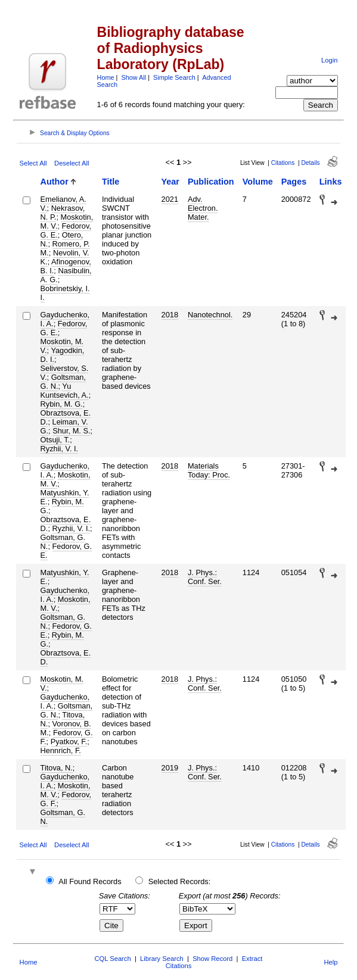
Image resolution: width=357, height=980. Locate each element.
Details (310, 163)
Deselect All (72, 163)
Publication (211, 182)
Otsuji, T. (55, 440)
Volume (258, 182)
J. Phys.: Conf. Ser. (205, 577)
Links (331, 182)
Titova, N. (57, 768)
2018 (170, 315)
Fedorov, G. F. (66, 799)
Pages (294, 182)
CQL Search (113, 959)
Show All (134, 77)
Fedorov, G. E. (64, 328)
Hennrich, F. (61, 750)
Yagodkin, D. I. (63, 355)
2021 (170, 199)
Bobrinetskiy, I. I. (65, 293)
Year (170, 182)
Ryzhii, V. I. (60, 449)
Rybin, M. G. (62, 404)
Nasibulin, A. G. (66, 275)
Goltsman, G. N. (63, 817)
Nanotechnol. (210, 315)
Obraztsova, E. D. (66, 657)
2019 (170, 768)
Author (55, 182)
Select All (33, 163)
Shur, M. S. (71, 431)
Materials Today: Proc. (209, 470)
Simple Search (174, 77)
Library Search (162, 959)
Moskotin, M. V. (66, 479)
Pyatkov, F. (69, 742)
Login (329, 60)
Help (330, 962)
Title (111, 182)
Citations (283, 163)
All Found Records (90, 881)
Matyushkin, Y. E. (65, 577)
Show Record (212, 959)
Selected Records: (180, 881)
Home (106, 77)
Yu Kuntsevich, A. (65, 391)
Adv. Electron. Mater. (203, 208)
